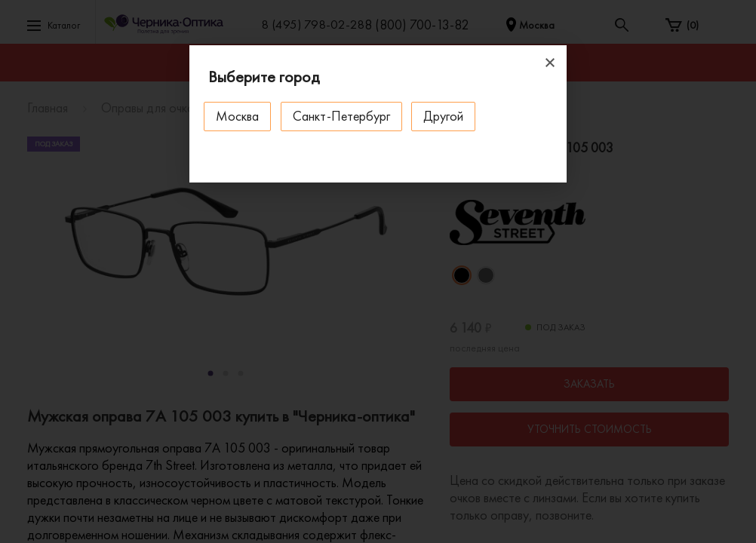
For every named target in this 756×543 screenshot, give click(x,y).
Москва (238, 116)
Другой (446, 116)
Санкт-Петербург (343, 116)
